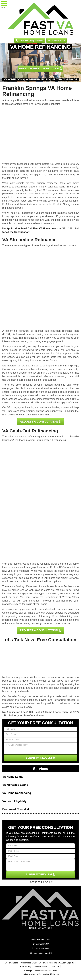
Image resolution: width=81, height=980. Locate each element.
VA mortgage (18, 440)
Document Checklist (16, 809)
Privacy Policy (26, 966)
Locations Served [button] (40, 882)
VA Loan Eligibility (14, 801)
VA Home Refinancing (17, 793)
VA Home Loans (13, 777)
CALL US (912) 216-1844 (30, 40)
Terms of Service (40, 966)
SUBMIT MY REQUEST (41, 758)
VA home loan (31, 197)
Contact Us (57, 40)
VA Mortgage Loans (15, 785)
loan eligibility (27, 411)
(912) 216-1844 (70, 229)
